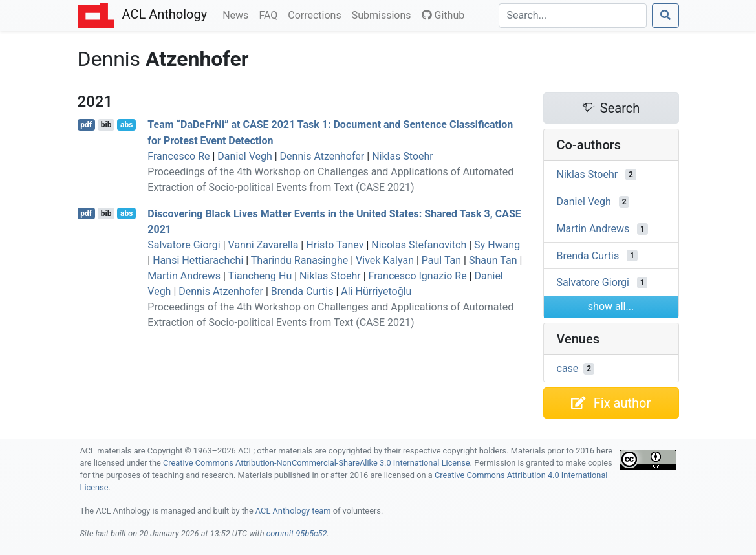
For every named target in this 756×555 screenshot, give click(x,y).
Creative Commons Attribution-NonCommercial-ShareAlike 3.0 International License (317, 463)
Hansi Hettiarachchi (198, 260)
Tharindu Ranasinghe (299, 260)
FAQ (271, 14)
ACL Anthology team (293, 511)
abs (126, 125)
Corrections (317, 14)
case (568, 368)
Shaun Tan (493, 260)
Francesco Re (178, 156)
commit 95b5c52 (297, 533)
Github (443, 15)
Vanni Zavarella (264, 245)
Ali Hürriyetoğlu (376, 291)
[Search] (573, 16)
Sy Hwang (497, 245)
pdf (86, 125)
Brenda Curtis (302, 291)
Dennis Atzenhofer (322, 156)
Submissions (384, 14)
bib (106, 125)
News (238, 14)
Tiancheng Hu (260, 276)
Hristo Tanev (335, 245)
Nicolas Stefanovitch (419, 245)
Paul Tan (441, 260)
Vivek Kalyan (385, 260)
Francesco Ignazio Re (418, 276)
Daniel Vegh (244, 156)
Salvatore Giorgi (184, 245)
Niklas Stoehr (403, 156)
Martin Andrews (184, 276)
